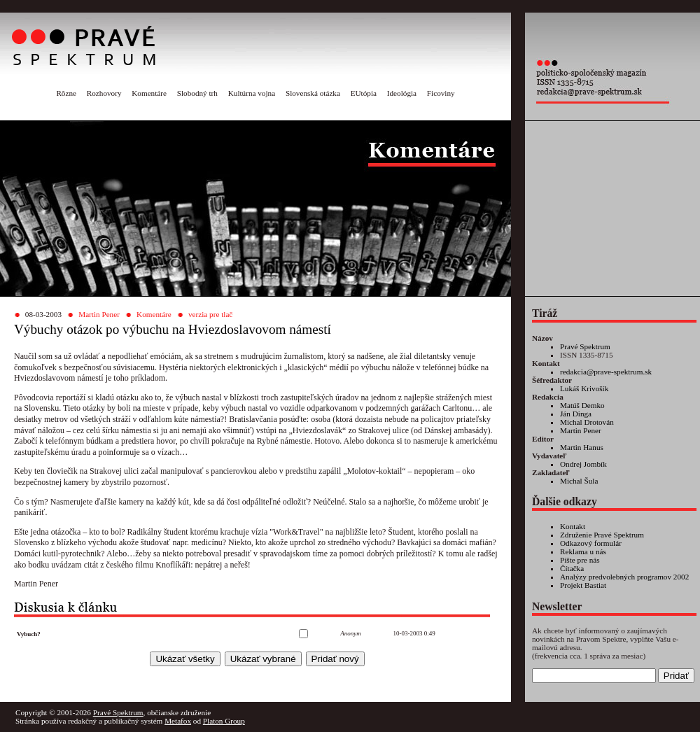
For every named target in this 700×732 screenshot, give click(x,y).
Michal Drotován (587, 422)
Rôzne (66, 93)
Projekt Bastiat (583, 585)
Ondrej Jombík (583, 464)
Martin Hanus (582, 447)
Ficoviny (441, 93)
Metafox (178, 721)
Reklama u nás (583, 551)
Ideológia (402, 93)
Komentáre (149, 93)
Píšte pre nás (580, 560)
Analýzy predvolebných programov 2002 (624, 577)
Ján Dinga (576, 414)
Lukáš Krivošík (584, 388)
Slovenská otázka (313, 93)
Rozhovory (104, 93)
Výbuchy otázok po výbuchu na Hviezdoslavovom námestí (173, 329)
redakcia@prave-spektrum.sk (606, 372)
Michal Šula (579, 481)
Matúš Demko (582, 405)
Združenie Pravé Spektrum (602, 535)
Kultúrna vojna (252, 93)
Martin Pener (99, 314)
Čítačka (572, 568)
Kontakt (573, 526)
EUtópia (364, 93)
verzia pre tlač (210, 314)
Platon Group (224, 721)
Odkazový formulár (591, 543)
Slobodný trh (197, 93)
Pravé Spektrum (585, 346)
